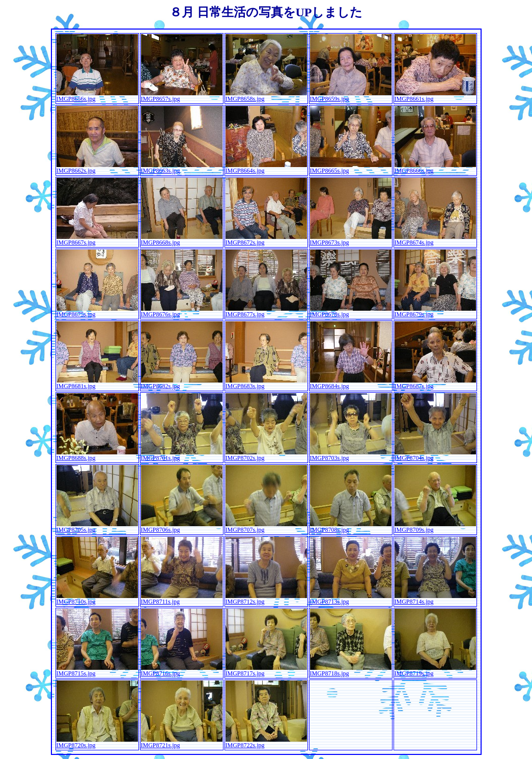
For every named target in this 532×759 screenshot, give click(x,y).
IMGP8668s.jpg (182, 240)
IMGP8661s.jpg (435, 96)
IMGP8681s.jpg (97, 383)
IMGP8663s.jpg (182, 168)
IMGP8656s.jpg (97, 96)
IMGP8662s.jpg (97, 168)
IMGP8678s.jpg (351, 311)
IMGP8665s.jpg (351, 168)
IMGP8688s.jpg (97, 455)
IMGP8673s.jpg (351, 240)
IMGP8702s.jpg (266, 455)
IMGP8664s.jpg (266, 168)
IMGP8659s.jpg (351, 96)
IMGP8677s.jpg (266, 311)
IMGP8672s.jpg (266, 240)
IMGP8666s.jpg (435, 168)
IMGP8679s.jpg (435, 311)
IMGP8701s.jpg (182, 455)
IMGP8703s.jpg (351, 455)
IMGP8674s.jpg (435, 240)
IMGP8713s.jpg (351, 599)
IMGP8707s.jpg (266, 527)
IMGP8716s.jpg (182, 671)
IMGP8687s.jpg (435, 383)
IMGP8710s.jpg (97, 599)
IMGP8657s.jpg (182, 96)
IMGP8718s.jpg (351, 671)
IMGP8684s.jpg (351, 383)
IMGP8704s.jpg (435, 455)
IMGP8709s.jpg (435, 527)
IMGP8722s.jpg (266, 742)
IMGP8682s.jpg (182, 383)
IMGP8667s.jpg (97, 240)
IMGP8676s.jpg (182, 311)
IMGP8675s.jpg (97, 311)
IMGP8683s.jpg (266, 383)
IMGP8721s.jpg (182, 742)
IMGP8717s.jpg (266, 671)
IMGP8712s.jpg (266, 599)
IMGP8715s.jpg (97, 671)
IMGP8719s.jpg (435, 671)
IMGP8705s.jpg (97, 527)
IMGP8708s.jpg (351, 527)
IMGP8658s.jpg (266, 96)
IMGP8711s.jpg (182, 599)
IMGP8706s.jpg (182, 527)
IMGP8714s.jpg (435, 599)
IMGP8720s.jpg (97, 742)
